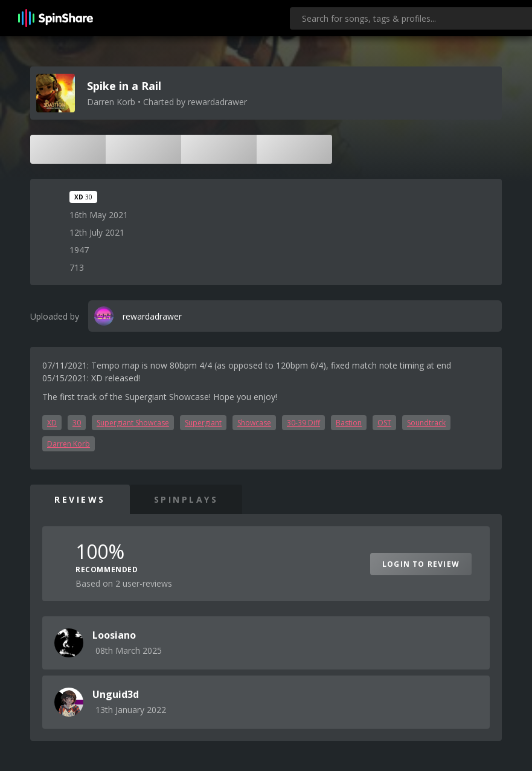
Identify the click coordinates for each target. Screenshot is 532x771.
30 (77, 423)
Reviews (80, 499)
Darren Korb (69, 444)
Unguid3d (116, 694)
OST (384, 423)
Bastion (349, 423)
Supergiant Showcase (133, 423)
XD (52, 423)
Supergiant (203, 423)
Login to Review (421, 564)
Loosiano (114, 635)
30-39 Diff (303, 423)
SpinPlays (186, 499)
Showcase (254, 423)
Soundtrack (426, 423)
